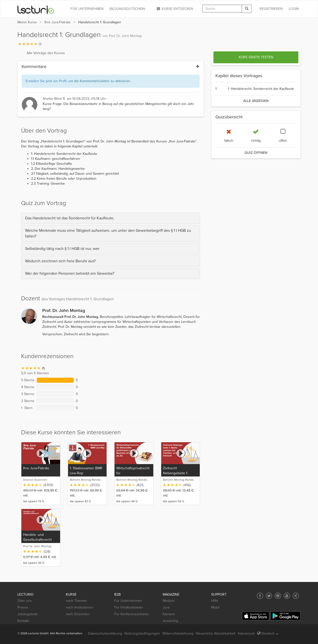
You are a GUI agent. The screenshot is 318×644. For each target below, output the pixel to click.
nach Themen (76, 601)
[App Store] (256, 616)
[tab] (111, 218)
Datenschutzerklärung (105, 633)
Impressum (246, 633)
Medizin (169, 601)
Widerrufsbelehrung (178, 633)
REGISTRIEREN (271, 9)
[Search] (247, 9)
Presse (23, 607)
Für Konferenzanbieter (132, 614)
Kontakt (23, 621)
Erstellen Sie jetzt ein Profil (46, 81)
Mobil (215, 607)
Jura (166, 607)
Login (294, 9)
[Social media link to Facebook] (260, 596)
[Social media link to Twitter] (269, 596)
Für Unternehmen (128, 601)
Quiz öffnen (256, 153)
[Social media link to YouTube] (287, 596)
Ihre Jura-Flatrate (58, 22)
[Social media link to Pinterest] (278, 596)
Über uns (25, 601)
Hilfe (215, 601)
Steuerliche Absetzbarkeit (216, 633)
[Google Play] (285, 616)
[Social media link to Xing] (296, 596)
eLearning (170, 621)
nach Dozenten (78, 614)
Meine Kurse (27, 22)
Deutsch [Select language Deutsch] (268, 633)
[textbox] (222, 9)
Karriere (169, 614)
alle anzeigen (256, 101)
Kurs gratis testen (256, 57)
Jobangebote (28, 614)
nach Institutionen (79, 607)
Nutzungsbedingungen (142, 633)
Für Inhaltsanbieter (129, 607)
